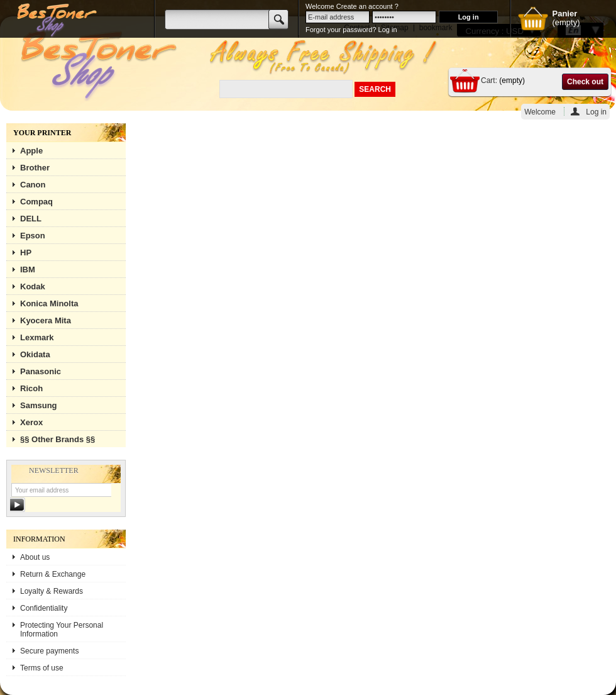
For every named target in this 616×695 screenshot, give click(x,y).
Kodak (33, 286)
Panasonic (41, 371)
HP (26, 253)
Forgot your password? (341, 30)
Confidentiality (44, 608)
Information (39, 539)
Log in (596, 112)
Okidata (35, 354)
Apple (31, 151)
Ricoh (31, 388)
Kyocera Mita (46, 320)
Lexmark (37, 337)
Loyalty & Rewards (52, 591)
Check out (585, 82)
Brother (35, 168)
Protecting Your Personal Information (62, 630)
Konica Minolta (49, 303)
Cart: (489, 81)
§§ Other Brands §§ (58, 439)
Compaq (36, 202)
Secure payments (49, 651)
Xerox (31, 422)
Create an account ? (367, 6)
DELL (31, 219)
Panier (564, 14)
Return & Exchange (53, 574)
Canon (33, 185)
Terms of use (42, 668)
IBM (28, 270)
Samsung (39, 405)
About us (35, 557)
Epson (33, 236)
